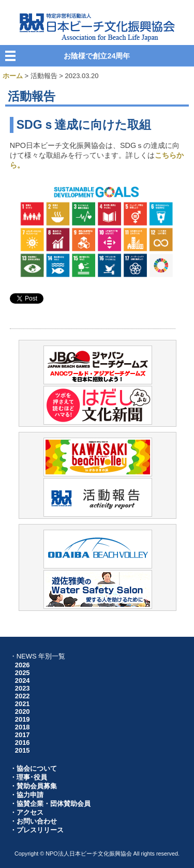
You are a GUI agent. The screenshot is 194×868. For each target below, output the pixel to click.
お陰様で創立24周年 (97, 56)
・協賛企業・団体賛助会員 (50, 804)
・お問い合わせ (33, 821)
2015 (23, 750)
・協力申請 (27, 795)
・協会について (33, 768)
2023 (23, 688)
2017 (23, 735)
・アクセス (27, 812)
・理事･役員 (28, 777)
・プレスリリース (37, 830)
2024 (23, 680)
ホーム (13, 76)
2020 (23, 712)
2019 (23, 719)
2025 (23, 673)
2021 (23, 704)
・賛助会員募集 (33, 786)
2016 (23, 743)
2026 (23, 665)
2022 (23, 696)
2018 (23, 727)
